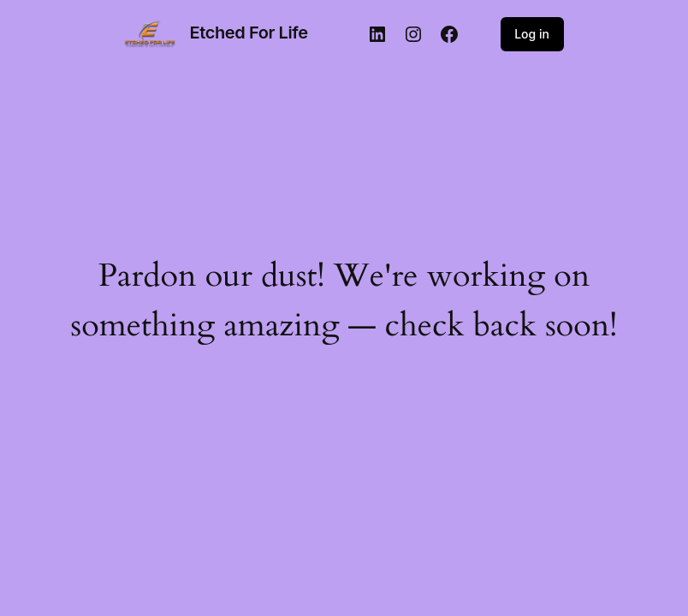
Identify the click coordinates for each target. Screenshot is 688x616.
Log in (532, 34)
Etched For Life (249, 33)
